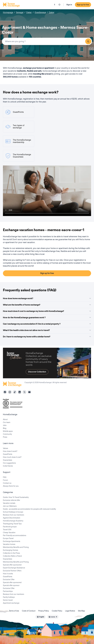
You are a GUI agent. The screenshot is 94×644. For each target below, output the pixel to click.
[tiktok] (15, 392)
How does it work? (10, 451)
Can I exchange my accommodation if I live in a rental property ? (47, 324)
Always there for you (11, 486)
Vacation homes (9, 544)
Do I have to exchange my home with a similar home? (47, 337)
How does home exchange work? (47, 298)
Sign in (69, 5)
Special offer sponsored (12, 565)
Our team (7, 422)
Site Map (81, 611)
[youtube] (29, 392)
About (5, 419)
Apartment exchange (11, 603)
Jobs (5, 425)
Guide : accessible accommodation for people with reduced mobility (29, 509)
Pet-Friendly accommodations (15, 535)
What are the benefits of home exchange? (47, 305)
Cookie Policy (57, 611)
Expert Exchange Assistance (14, 568)
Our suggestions (9, 463)
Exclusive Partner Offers (12, 571)
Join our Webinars (10, 506)
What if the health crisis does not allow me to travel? (47, 330)
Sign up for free (83, 5)
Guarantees (8, 460)
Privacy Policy (44, 611)
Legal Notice (70, 611)
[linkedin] (20, 392)
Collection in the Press (11, 553)
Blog (5, 428)
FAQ (5, 477)
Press (5, 437)
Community (7, 434)
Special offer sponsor (11, 585)
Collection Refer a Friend (12, 556)
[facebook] (5, 392)
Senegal (20, 12)
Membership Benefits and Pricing (16, 547)
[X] (24, 392)
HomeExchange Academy (13, 521)
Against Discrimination (12, 518)
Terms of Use (14, 611)
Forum (5, 480)
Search (88, 41)
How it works (8, 574)
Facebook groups (10, 527)
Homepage (8, 12)
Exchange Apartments (12, 541)
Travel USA (7, 530)
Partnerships (8, 591)
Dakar (29, 12)
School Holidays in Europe (13, 512)
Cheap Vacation (9, 533)
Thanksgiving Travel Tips (12, 524)
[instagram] (10, 392)
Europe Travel (8, 538)
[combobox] (47, 41)
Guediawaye (40, 12)
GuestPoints (8, 454)
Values (6, 448)
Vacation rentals (9, 503)
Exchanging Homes (11, 550)
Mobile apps (8, 431)
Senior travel (8, 600)
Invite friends (8, 466)
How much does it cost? (12, 457)
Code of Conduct (29, 611)
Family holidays (9, 597)
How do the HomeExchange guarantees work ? (47, 318)
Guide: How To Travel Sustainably (16, 497)
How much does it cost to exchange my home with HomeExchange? (47, 311)
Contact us (7, 483)
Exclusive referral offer (12, 500)
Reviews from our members (14, 515)
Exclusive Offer (9, 580)
